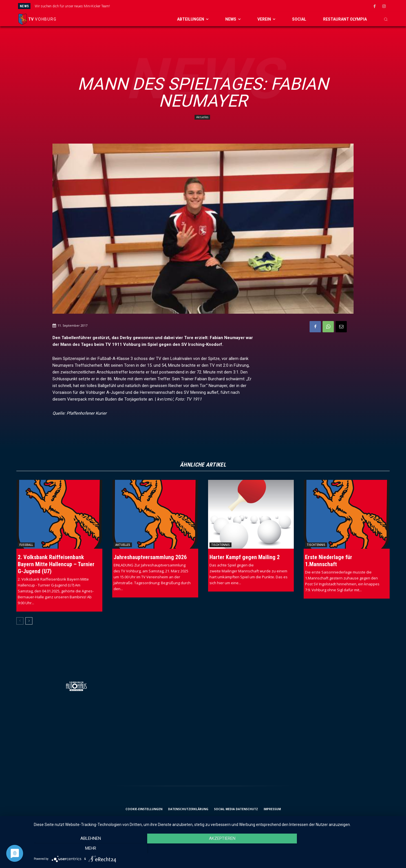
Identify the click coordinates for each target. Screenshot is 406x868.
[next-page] (29, 621)
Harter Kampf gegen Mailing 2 (245, 557)
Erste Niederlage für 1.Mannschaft (329, 561)
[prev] (222, 6)
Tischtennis (220, 545)
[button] (386, 19)
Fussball (26, 545)
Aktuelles (202, 117)
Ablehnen (89, 849)
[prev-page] (20, 621)
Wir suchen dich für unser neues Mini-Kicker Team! (72, 6)
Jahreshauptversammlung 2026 (150, 557)
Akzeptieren (217, 849)
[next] (231, 6)
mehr (346, 849)
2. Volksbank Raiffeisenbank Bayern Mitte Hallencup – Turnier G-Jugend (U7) (56, 564)
